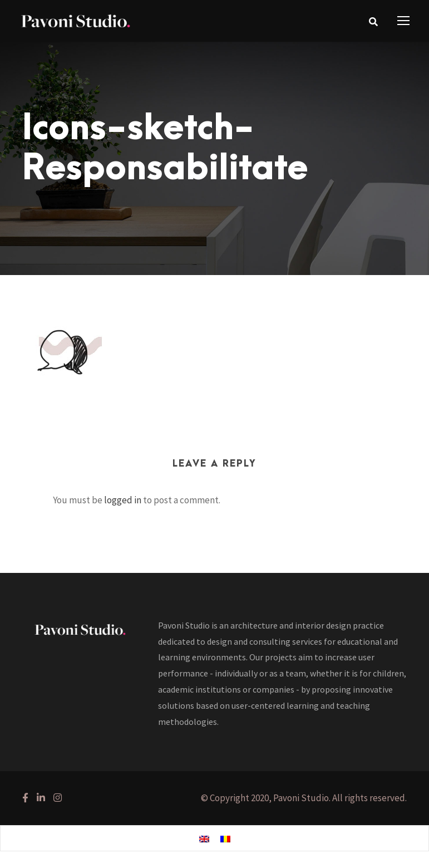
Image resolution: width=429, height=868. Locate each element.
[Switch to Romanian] (225, 838)
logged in (123, 500)
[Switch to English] (204, 838)
